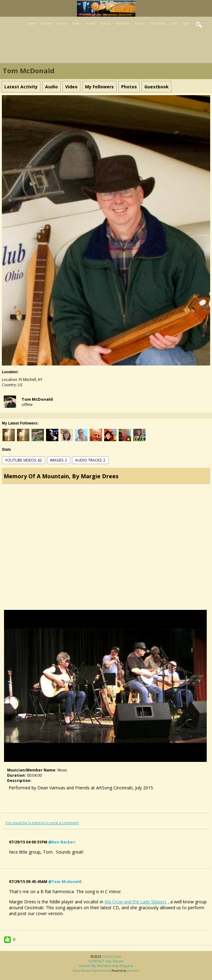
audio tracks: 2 (90, 460)
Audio (91, 23)
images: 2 (59, 460)
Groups (106, 23)
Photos (62, 23)
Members (123, 23)
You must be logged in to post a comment (42, 823)
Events (140, 23)
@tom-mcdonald (65, 882)
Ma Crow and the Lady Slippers (136, 902)
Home (31, 23)
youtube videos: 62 (23, 460)
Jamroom (133, 971)
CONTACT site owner (106, 961)
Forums (46, 23)
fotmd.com (112, 956)
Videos (76, 23)
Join (174, 23)
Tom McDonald (37, 399)
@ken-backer (61, 842)
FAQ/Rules (158, 23)
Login (186, 23)
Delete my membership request (106, 966)
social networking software (91, 971)
